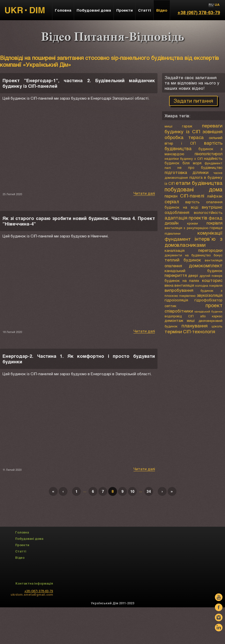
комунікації (210, 233)
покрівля (215, 223)
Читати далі (144, 193)
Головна (63, 10)
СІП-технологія (199, 331)
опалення (173, 266)
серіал (172, 201)
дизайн (172, 223)
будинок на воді (181, 207)
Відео (162, 10)
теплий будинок (183, 260)
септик (171, 306)
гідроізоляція (176, 300)
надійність (213, 158)
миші (168, 126)
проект (214, 305)
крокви (193, 223)
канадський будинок (194, 271)
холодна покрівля (209, 285)
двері (193, 275)
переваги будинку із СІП (194, 128)
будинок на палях (182, 280)
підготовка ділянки (187, 172)
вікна (169, 285)
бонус (218, 255)
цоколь (217, 326)
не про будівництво (200, 168)
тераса (196, 137)
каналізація (175, 250)
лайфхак (215, 196)
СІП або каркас (205, 316)
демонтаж (174, 320)
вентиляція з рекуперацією (186, 228)
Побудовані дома (94, 10)
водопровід (173, 316)
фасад (216, 218)
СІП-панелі (192, 196)
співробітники (179, 311)
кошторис (212, 280)
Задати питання (193, 101)
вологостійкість (208, 212)
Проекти (125, 10)
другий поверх (211, 276)
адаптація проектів (186, 218)
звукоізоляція (210, 295)
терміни (173, 331)
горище (216, 228)
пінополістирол (209, 154)
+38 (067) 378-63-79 (199, 12)
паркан (171, 196)
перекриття (176, 275)
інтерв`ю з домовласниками (194, 242)
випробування (179, 290)
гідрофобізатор (208, 300)
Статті (144, 10)
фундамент (178, 239)
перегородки (210, 250)
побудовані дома (194, 189)
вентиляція (214, 260)
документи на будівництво (188, 255)
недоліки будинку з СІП (184, 159)
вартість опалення (204, 202)
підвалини (173, 233)
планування (195, 326)
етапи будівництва (199, 183)
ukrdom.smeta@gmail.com (32, 594)
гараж (187, 126)
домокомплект (206, 265)
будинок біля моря (183, 163)
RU (211, 5)
